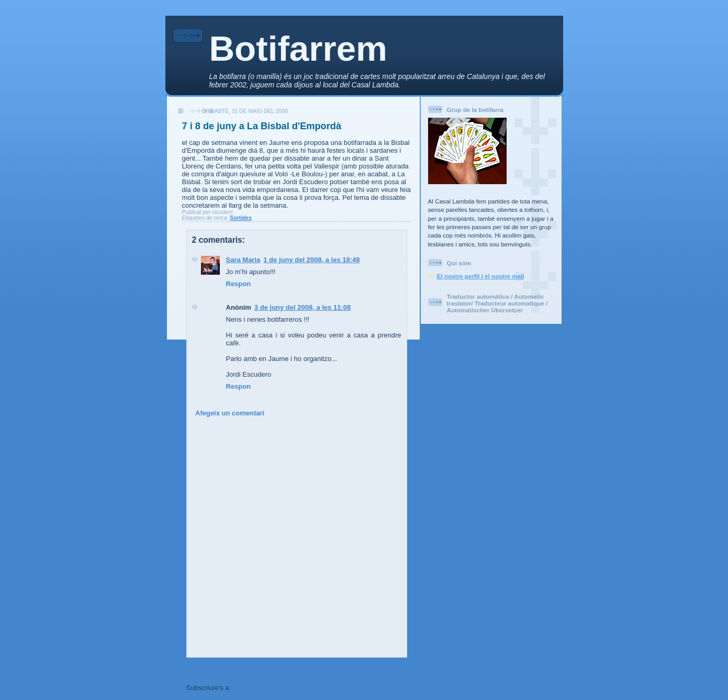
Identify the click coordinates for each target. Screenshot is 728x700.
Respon (239, 284)
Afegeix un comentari (230, 413)
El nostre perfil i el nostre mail (481, 276)
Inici (297, 669)
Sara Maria (243, 260)
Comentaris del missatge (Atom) (285, 688)
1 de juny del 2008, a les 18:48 (311, 260)
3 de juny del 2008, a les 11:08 (303, 307)
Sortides (241, 218)
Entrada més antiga (376, 669)
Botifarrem (298, 48)
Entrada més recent (218, 669)
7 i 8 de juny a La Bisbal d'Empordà (262, 126)
